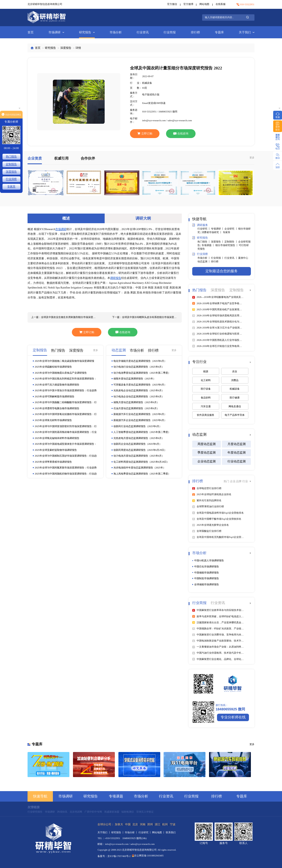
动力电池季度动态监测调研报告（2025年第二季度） (142, 373)
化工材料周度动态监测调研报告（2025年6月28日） (141, 462)
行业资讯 (143, 32)
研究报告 (87, 32)
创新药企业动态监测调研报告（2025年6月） (138, 444)
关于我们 (247, 32)
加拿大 (119, 824)
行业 (245, 481)
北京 (135, 824)
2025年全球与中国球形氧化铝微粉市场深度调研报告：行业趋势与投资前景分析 (66, 414)
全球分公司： (106, 824)
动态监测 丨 (204, 262)
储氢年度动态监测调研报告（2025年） (135, 379)
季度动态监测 (207, 452)
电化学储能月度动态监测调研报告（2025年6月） (140, 361)
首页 (31, 32)
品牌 (239, 481)
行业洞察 (200, 254)
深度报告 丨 (218, 242)
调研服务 (200, 225)
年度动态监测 (237, 452)
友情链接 (34, 807)
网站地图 (204, 4)
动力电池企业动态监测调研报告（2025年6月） (139, 397)
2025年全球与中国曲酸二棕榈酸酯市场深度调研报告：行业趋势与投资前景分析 (66, 402)
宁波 (173, 824)
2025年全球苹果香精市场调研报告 (53, 462)
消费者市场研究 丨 (212, 232)
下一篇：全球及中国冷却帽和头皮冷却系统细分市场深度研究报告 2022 (145, 317)
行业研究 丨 (204, 229)
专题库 (219, 32)
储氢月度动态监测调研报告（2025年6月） (136, 402)
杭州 (165, 824)
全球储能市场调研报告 (207, 584)
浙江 (158, 824)
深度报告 (66, 48)
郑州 (150, 824)
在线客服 (221, 4)
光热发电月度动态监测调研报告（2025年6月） (139, 438)
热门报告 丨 (204, 242)
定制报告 (11, 164)
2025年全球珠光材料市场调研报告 (53, 420)
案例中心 (243, 258)
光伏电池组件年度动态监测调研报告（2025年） (139, 468)
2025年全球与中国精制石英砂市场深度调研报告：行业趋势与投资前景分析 (66, 456)
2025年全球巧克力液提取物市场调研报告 (57, 385)
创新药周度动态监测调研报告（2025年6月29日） (140, 450)
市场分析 (116, 32)
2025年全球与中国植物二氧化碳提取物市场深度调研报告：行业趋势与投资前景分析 (64, 361)
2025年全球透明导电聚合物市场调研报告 (57, 408)
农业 (235, 371)
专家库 (227, 232)
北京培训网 (76, 812)
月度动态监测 (237, 444)
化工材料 (206, 380)
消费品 (235, 380)
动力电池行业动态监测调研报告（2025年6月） (139, 367)
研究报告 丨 (118, 832)
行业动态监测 (237, 461)
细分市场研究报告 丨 (227, 245)
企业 (233, 481)
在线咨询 (181, 134)
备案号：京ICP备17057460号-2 (114, 856)
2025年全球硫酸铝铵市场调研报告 (53, 367)
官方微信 (172, 4)
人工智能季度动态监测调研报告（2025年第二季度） (142, 432)
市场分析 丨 (204, 258)
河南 (143, 824)
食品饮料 (206, 398)
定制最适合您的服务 (222, 271)
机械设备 (235, 389)
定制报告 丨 (231, 242)
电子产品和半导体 (235, 415)
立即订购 (145, 134)
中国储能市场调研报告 (207, 573)
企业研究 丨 (231, 229)
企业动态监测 (207, 461)
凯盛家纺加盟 (112, 812)
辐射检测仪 (128, 812)
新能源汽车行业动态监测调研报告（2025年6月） (140, 414)
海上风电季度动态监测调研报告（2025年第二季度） (142, 474)
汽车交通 (206, 406)
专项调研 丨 (218, 229)
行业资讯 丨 (231, 258)
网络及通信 (235, 406)
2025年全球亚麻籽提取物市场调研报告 (56, 450)
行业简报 (170, 32)
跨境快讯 (62, 812)
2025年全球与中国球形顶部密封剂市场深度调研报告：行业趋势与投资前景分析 (66, 426)
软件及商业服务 (206, 415)
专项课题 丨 (208, 245)
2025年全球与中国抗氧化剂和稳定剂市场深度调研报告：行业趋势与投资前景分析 (66, 379)
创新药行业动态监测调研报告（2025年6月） (138, 426)
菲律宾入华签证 (145, 812)
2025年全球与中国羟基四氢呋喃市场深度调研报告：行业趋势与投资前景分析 (66, 432)
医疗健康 (235, 398)
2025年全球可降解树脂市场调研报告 (55, 397)
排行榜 (195, 32)
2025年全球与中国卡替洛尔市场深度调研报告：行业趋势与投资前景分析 (66, 391)
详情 (78, 48)
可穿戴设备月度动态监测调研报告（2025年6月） (140, 385)
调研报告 (116, 278)
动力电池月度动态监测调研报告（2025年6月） (139, 456)
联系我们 (171, 832)
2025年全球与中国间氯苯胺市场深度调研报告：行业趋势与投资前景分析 (66, 468)
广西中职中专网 (93, 812)
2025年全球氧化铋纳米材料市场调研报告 (57, 438)
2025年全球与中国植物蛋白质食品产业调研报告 (61, 373)
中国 (128, 824)
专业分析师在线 (233, 717)
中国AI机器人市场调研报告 (209, 560)
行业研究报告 (35, 812)
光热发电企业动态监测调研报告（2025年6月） (139, 390)
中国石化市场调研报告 (207, 567)
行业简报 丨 (218, 258)
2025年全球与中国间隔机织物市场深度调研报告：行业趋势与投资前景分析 (66, 474)
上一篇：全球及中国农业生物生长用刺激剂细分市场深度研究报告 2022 (64, 317)
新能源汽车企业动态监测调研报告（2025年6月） (140, 420)
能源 (206, 371)
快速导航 (40, 796)
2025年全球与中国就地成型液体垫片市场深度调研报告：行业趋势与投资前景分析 (66, 444)
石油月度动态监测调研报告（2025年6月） (136, 408)
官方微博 (188, 4)
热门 (227, 481)
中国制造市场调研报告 (207, 578)
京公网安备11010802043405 (148, 856)
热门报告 (11, 156)
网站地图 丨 (159, 832)
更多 (252, 158)
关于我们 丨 (104, 832)
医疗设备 (206, 389)
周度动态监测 (207, 444)
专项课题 (116, 796)
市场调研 (56, 32)
